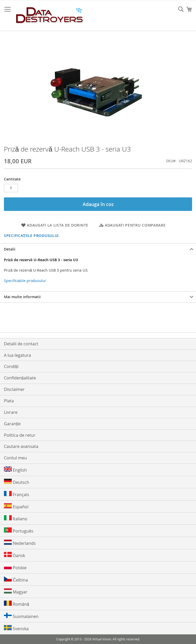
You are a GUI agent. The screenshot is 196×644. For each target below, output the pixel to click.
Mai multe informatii (22, 297)
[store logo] (50, 16)
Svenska (16, 628)
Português (19, 531)
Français (17, 494)
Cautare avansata (21, 446)
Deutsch (17, 482)
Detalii (10, 249)
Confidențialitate (20, 378)
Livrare (11, 412)
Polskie (15, 567)
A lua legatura (17, 355)
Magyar (16, 592)
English (15, 470)
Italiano (16, 518)
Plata (9, 401)
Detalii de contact (21, 344)
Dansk (14, 555)
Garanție (12, 424)
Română (17, 604)
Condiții (11, 366)
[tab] (98, 249)
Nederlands (20, 543)
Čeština (16, 580)
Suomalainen (21, 616)
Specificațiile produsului (31, 236)
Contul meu (15, 458)
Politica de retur (20, 435)
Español (16, 506)
